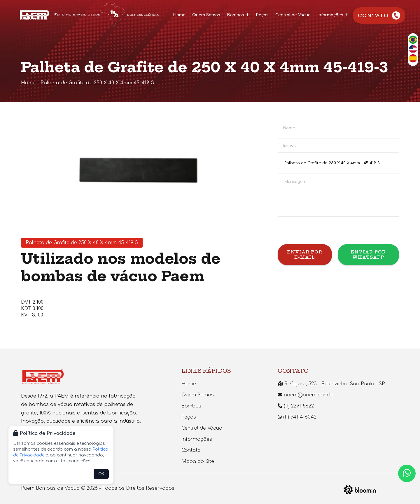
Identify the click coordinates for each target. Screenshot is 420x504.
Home (179, 15)
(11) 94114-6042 (297, 417)
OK (101, 474)
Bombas (238, 15)
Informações (333, 15)
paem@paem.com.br (306, 395)
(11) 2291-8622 (296, 406)
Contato (379, 16)
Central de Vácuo (293, 15)
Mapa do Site (198, 461)
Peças (262, 15)
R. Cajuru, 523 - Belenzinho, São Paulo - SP (331, 384)
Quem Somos (206, 15)
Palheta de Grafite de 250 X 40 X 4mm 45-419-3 (97, 83)
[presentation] (322, 233)
